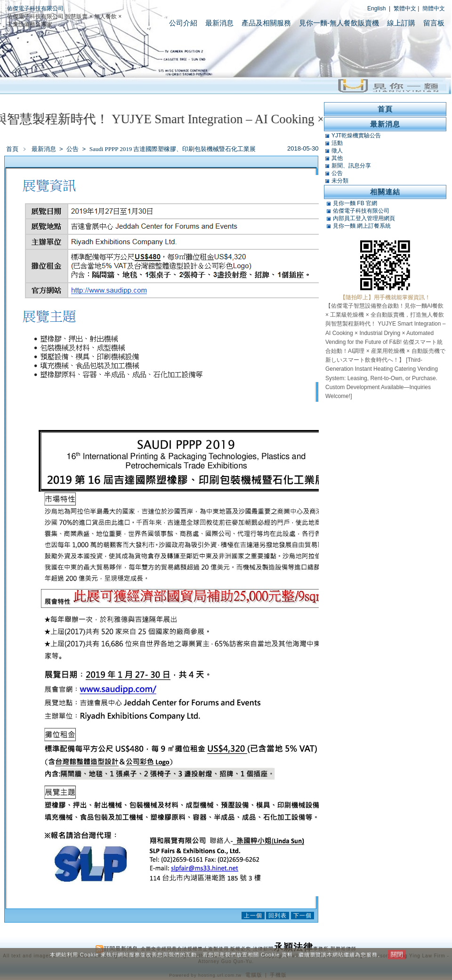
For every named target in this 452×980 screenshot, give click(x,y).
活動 (337, 143)
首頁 (12, 149)
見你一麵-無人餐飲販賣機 (339, 23)
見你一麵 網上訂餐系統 (362, 226)
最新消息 (219, 23)
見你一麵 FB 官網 (355, 203)
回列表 (278, 916)
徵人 (337, 151)
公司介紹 (183, 23)
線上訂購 (401, 23)
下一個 (303, 916)
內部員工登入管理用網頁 (364, 218)
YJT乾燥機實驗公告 (356, 135)
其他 (337, 158)
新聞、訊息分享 (351, 166)
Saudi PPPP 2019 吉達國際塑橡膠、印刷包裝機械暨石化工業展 (173, 149)
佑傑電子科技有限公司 (35, 8)
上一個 (253, 916)
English (376, 8)
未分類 (340, 181)
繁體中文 (405, 8)
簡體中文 (434, 8)
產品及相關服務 (266, 23)
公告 (73, 149)
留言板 (434, 23)
